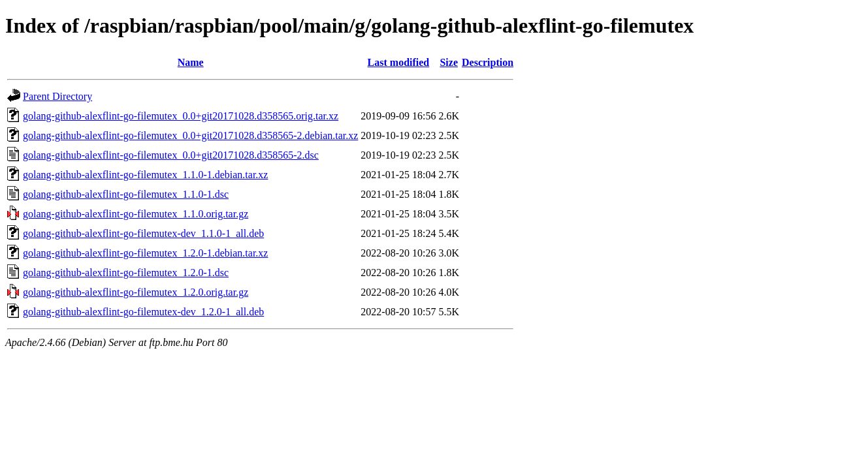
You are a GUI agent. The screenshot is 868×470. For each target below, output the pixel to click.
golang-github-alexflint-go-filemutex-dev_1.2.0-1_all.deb (143, 312)
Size (449, 62)
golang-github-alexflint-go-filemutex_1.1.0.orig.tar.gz (136, 214)
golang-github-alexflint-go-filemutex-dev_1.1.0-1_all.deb (143, 233)
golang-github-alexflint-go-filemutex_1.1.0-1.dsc (126, 194)
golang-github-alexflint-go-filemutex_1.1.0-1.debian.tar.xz (145, 175)
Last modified (399, 62)
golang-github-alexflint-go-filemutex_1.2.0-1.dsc (126, 273)
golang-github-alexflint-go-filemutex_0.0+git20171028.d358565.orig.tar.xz (181, 116)
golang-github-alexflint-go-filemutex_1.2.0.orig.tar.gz (136, 292)
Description (488, 62)
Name (191, 62)
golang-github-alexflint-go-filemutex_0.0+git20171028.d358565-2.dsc (171, 155)
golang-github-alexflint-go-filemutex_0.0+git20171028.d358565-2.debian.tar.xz (190, 135)
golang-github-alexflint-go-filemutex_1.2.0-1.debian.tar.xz (145, 253)
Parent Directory (57, 96)
